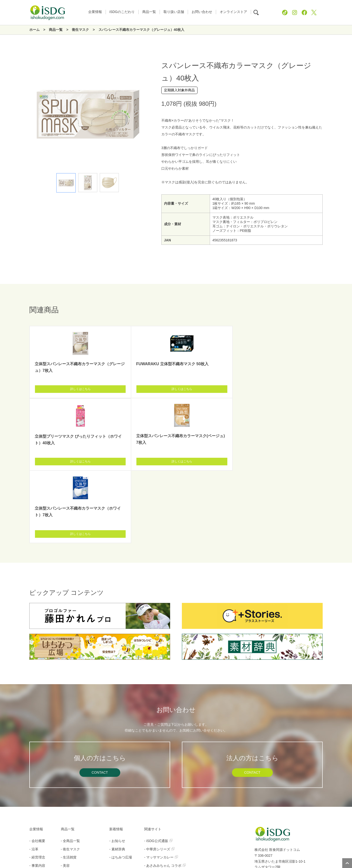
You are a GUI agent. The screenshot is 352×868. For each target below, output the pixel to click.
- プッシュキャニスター (165, 779)
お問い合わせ (198, 843)
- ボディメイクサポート (79, 754)
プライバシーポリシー (161, 843)
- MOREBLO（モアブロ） (166, 795)
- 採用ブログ (39, 737)
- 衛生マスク (71, 704)
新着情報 (116, 684)
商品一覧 (68, 684)
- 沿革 (34, 704)
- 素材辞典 (117, 704)
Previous (29, 116)
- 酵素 (65, 770)
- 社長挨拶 (37, 729)
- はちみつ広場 (121, 712)
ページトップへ (347, 863)
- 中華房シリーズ (159, 704)
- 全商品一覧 (71, 696)
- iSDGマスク (157, 737)
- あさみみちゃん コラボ (165, 721)
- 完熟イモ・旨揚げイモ (165, 754)
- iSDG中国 (155, 803)
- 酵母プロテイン (159, 762)
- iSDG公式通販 (158, 696)
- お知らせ (117, 696)
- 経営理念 (37, 712)
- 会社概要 (37, 696)
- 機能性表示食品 (74, 746)
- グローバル (71, 787)
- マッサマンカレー (161, 712)
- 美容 (65, 721)
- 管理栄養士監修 (74, 762)
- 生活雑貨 (69, 712)
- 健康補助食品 (72, 737)
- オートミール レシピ (163, 770)
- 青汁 (65, 779)
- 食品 (65, 729)
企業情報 (36, 684)
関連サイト (153, 684)
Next (147, 116)
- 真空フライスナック (163, 746)
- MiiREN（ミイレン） (164, 787)
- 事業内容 (37, 721)
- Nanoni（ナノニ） (161, 729)
